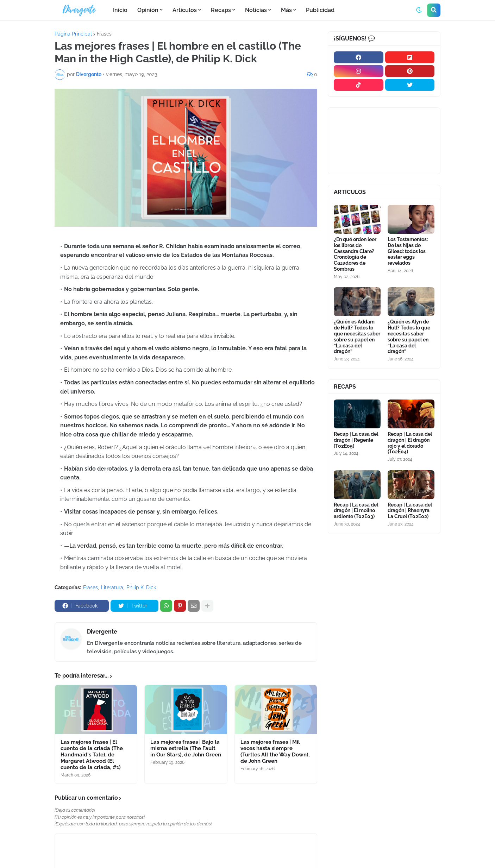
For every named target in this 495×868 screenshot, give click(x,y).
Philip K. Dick (141, 587)
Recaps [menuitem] (221, 10)
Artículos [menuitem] (185, 10)
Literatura (112, 587)
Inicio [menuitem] (120, 10)
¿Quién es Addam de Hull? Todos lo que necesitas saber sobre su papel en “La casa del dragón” (357, 336)
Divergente (102, 632)
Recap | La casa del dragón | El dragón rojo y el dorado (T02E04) (410, 443)
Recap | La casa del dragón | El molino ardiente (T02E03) (356, 511)
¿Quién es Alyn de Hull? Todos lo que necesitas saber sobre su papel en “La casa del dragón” (409, 336)
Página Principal (73, 34)
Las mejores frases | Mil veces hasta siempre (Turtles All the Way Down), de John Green (275, 751)
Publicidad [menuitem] (320, 10)
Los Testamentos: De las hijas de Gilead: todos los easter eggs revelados (408, 251)
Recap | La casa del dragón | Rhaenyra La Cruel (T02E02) (410, 511)
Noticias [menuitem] (256, 10)
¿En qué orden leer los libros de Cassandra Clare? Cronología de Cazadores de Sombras (355, 254)
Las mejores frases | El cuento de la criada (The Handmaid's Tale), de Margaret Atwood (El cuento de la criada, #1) (92, 755)
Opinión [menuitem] (148, 10)
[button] (419, 10)
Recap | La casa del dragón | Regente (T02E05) (356, 440)
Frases (104, 34)
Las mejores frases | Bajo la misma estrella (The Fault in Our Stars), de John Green (186, 748)
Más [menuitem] (286, 10)
